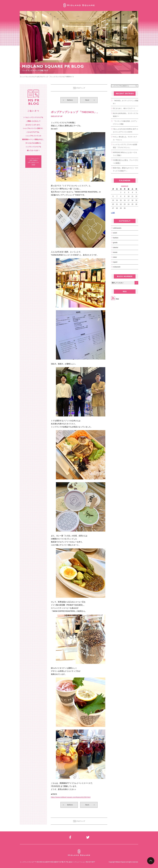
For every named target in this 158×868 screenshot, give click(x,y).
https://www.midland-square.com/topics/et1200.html (71, 797)
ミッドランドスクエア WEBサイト (63, 77)
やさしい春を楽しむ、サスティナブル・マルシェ (125, 138)
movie (115, 252)
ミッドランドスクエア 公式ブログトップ (35, 77)
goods (115, 243)
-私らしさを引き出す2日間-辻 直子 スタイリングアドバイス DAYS (125, 130)
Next (90, 100)
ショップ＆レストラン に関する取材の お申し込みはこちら (33, 160)
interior (116, 248)
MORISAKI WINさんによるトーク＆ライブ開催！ (125, 154)
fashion (116, 238)
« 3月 (113, 213)
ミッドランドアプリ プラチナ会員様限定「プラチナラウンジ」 (125, 146)
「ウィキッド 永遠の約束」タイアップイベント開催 (125, 123)
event (115, 233)
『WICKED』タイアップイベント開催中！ (126, 102)
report (115, 262)
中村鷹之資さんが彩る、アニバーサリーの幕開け (126, 162)
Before (68, 100)
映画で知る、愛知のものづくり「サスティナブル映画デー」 (126, 169)
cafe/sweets (117, 228)
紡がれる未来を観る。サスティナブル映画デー (126, 115)
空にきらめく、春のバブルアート (124, 108)
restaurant (117, 267)
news (115, 257)
